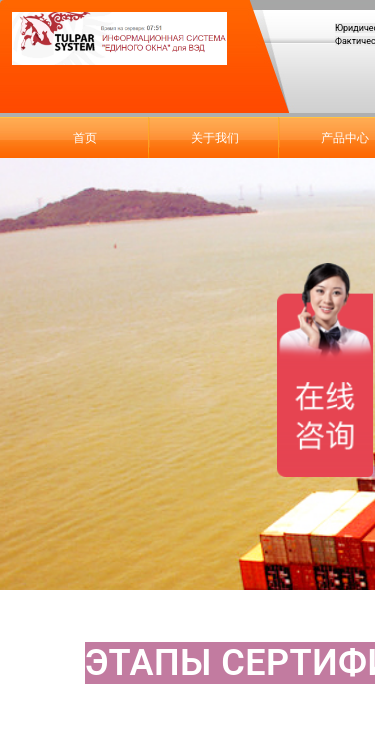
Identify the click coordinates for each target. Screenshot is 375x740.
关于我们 (215, 138)
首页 (85, 138)
